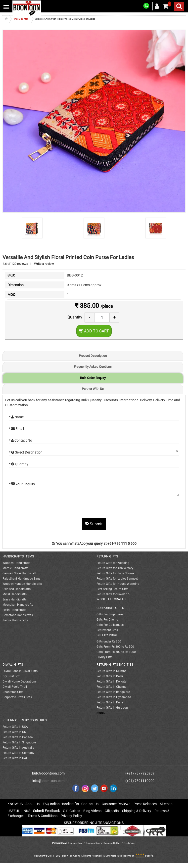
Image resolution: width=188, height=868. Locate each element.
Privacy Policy (71, 816)
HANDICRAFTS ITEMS (18, 556)
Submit (94, 524)
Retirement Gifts (107, 630)
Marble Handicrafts (15, 568)
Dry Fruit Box (11, 676)
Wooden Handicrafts (16, 563)
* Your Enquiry (22, 484)
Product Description (93, 356)
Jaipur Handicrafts (15, 620)
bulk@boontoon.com (48, 773)
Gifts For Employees (110, 614)
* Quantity (19, 464)
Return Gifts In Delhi (110, 676)
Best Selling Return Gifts (112, 589)
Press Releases (145, 804)
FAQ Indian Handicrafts (61, 804)
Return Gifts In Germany (18, 753)
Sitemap (166, 804)
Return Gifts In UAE (15, 758)
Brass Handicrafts (15, 599)
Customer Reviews (116, 804)
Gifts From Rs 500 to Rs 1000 (116, 652)
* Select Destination (26, 452)
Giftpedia (112, 811)
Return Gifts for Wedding (113, 563)
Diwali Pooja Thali (15, 687)
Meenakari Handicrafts (18, 605)
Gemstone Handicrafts (18, 615)
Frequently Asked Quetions (93, 367)
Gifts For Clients (107, 620)
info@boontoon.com (48, 781)
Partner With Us (93, 389)
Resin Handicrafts (14, 610)
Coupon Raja (93, 843)
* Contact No (21, 440)
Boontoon (129, 856)
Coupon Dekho (112, 843)
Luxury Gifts (104, 657)
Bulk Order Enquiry (93, 378)
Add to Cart (94, 331)
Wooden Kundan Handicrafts (22, 584)
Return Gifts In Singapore (19, 742)
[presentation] (47, 508)
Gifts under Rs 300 (109, 641)
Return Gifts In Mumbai (112, 671)
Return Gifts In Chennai (112, 687)
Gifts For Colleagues (110, 625)
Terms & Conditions (43, 816)
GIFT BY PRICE (107, 635)
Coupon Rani (75, 843)
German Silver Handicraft (19, 573)
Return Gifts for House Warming (118, 584)
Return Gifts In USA (15, 727)
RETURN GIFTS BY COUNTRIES (25, 720)
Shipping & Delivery (137, 811)
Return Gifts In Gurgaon (112, 708)
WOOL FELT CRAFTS (111, 599)
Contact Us (90, 804)
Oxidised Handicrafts (17, 589)
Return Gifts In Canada (18, 737)
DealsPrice (129, 843)
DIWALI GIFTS (13, 664)
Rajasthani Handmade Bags (21, 579)
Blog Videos (92, 811)
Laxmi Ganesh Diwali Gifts (20, 671)
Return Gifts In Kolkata (112, 682)
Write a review (44, 264)
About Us (32, 804)
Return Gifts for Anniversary (115, 568)
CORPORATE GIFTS (110, 608)
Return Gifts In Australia (18, 748)
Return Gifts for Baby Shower (116, 573)
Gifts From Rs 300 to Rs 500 (115, 647)
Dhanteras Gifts (13, 692)
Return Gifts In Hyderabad (114, 697)
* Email (16, 429)
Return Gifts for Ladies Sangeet (117, 579)
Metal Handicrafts (15, 594)
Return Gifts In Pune (110, 702)
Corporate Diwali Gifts (17, 697)
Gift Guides (71, 811)
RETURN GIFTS (107, 556)
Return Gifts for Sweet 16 (113, 594)
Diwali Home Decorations (20, 682)
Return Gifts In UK (14, 732)
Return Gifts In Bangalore (113, 692)
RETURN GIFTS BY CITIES (115, 664)
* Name (16, 417)
